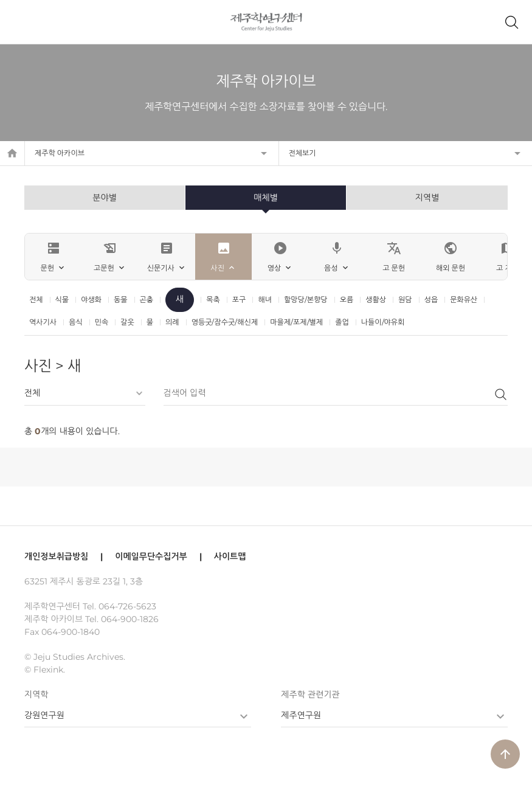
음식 (76, 322)
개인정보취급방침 (56, 556)
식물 (62, 300)
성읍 (431, 300)
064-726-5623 (127, 606)
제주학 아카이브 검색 (511, 22)
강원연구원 (44, 715)
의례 (172, 322)
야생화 (91, 300)
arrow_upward (505, 754)
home (12, 153)
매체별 (265, 198)
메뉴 (21, 22)
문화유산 (464, 300)
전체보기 (302, 153)
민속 (102, 322)
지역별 (427, 198)
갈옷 (127, 322)
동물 (121, 300)
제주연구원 (301, 715)
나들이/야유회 (383, 322)
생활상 (376, 300)
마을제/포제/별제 (296, 322)
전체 (36, 300)
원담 (405, 300)
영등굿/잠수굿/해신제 (225, 322)
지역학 (36, 694)
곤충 (147, 300)
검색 (500, 394)
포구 (239, 300)
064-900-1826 (130, 619)
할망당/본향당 (306, 300)
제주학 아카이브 (60, 153)
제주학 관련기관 (310, 694)
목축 (213, 300)
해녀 (265, 300)
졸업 (342, 322)
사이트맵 (230, 556)
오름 (347, 300)
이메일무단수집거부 (151, 556)
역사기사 (43, 322)
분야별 (104, 198)
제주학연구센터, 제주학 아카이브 (266, 22)
